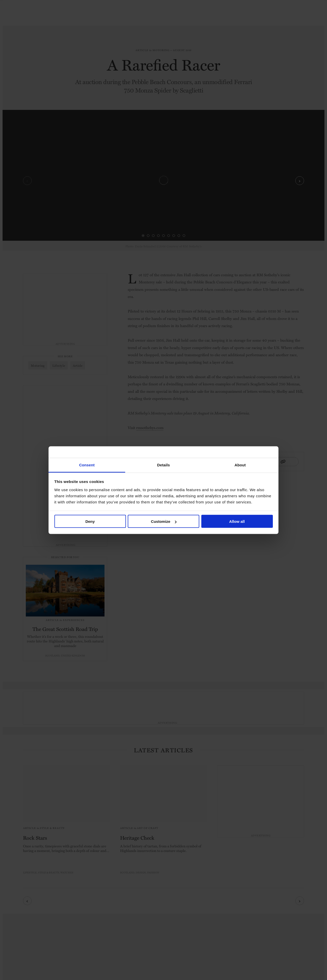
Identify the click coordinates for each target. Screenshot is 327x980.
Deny (90, 521)
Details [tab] (163, 465)
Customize (164, 521)
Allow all (237, 521)
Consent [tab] (87, 465)
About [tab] (240, 465)
